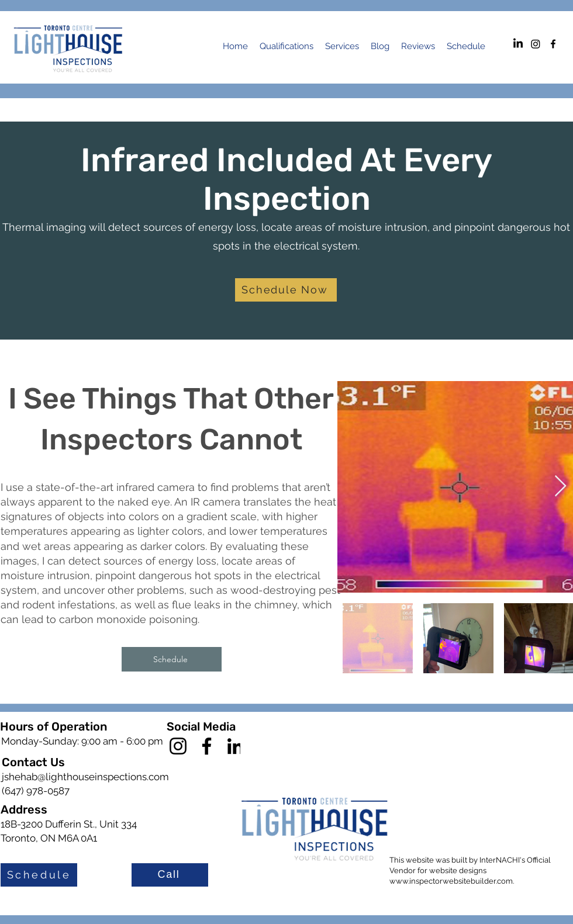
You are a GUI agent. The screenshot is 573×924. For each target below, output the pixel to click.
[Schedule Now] (286, 290)
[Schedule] (172, 659)
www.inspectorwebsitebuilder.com (451, 881)
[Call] (170, 875)
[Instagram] (536, 44)
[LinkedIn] (518, 44)
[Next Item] (560, 487)
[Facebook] (207, 746)
